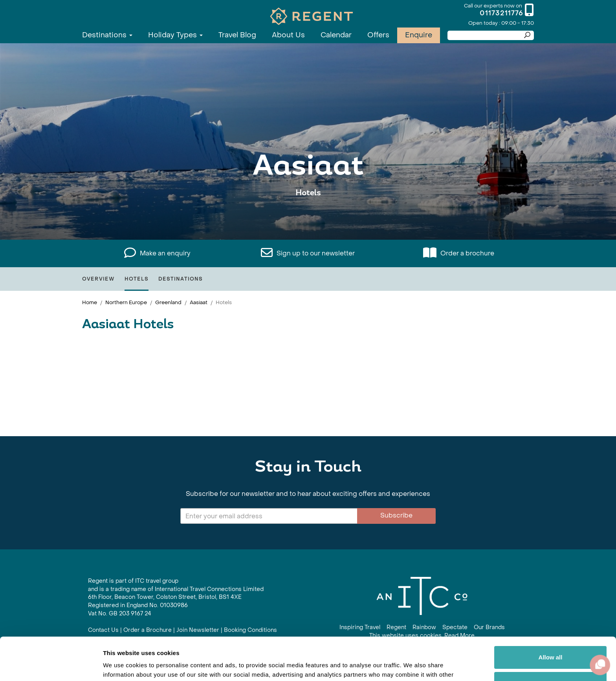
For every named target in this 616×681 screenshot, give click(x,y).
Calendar (336, 35)
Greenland (168, 302)
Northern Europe (126, 302)
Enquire (419, 35)
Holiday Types (175, 35)
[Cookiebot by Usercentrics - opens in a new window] (51, 666)
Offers (378, 35)
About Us (288, 35)
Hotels (137, 279)
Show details (121, 665)
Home (90, 302)
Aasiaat (199, 302)
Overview (98, 279)
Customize (551, 643)
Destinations (107, 35)
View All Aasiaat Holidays (308, 217)
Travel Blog (237, 35)
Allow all (551, 617)
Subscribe (396, 515)
